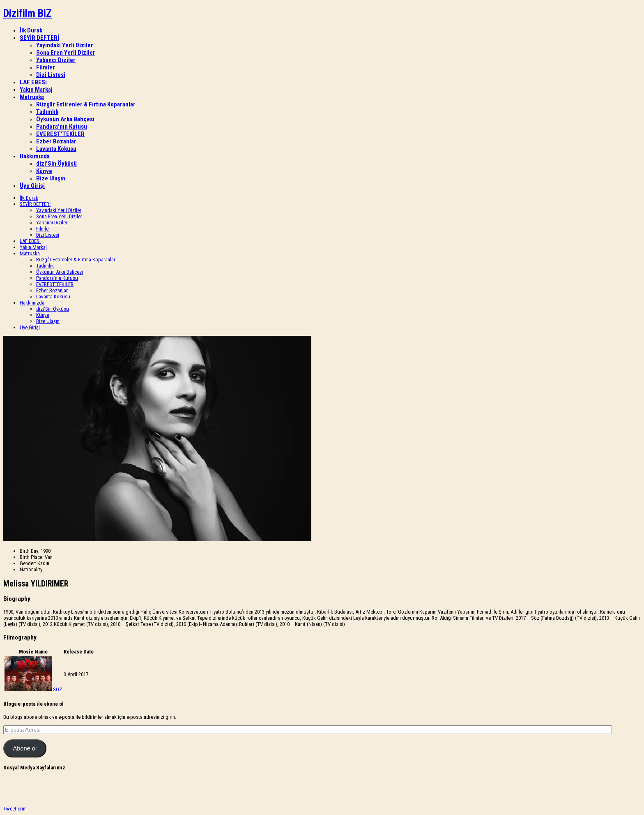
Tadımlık (47, 112)
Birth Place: (32, 557)
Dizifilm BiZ (28, 13)
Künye (44, 171)
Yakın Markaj (36, 90)
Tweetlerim (15, 809)
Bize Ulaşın (51, 178)
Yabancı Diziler (56, 60)
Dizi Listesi (51, 75)
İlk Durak (31, 30)
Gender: (28, 563)
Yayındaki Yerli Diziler (65, 45)
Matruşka (32, 97)
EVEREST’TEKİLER (60, 134)
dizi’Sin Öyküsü (56, 164)
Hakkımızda (35, 156)
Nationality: (32, 569)
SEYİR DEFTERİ (39, 38)
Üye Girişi (32, 186)
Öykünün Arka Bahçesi (65, 119)
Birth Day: (30, 551)
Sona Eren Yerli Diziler (66, 53)
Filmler (46, 67)
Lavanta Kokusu (56, 149)
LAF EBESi (33, 82)
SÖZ (57, 689)
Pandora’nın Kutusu (62, 127)
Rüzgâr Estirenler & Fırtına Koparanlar (86, 104)
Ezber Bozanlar (56, 141)
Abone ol (25, 748)
